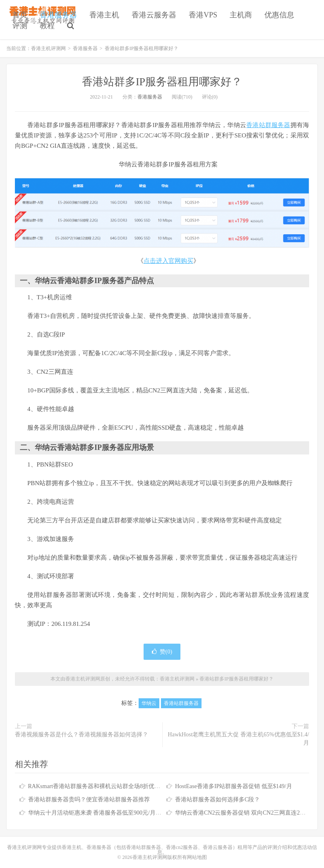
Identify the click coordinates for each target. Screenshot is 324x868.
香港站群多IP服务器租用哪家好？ (162, 82)
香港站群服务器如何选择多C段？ (217, 799)
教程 (47, 26)
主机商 (241, 15)
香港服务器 (58, 15)
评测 (20, 26)
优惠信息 (279, 15)
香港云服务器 (154, 15)
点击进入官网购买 (168, 261)
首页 (20, 15)
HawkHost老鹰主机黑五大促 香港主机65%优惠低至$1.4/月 (239, 739)
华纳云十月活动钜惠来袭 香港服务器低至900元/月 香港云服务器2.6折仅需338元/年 (133, 813)
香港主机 (104, 15)
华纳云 (149, 703)
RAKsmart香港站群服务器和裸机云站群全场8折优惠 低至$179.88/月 (114, 786)
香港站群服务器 (268, 125)
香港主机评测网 (48, 48)
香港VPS (203, 15)
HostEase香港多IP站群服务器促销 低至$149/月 (234, 786)
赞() (162, 652)
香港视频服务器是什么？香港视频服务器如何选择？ (82, 735)
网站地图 (197, 857)
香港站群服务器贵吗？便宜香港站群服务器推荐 (89, 799)
